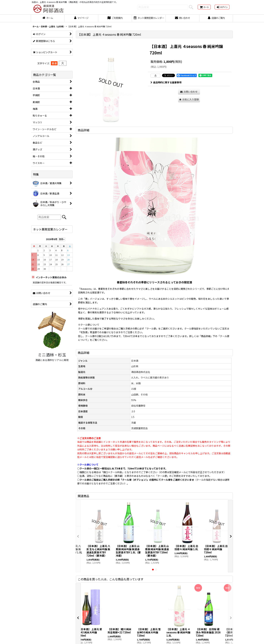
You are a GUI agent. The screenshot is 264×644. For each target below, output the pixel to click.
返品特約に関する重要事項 (166, 82)
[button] (189, 99)
